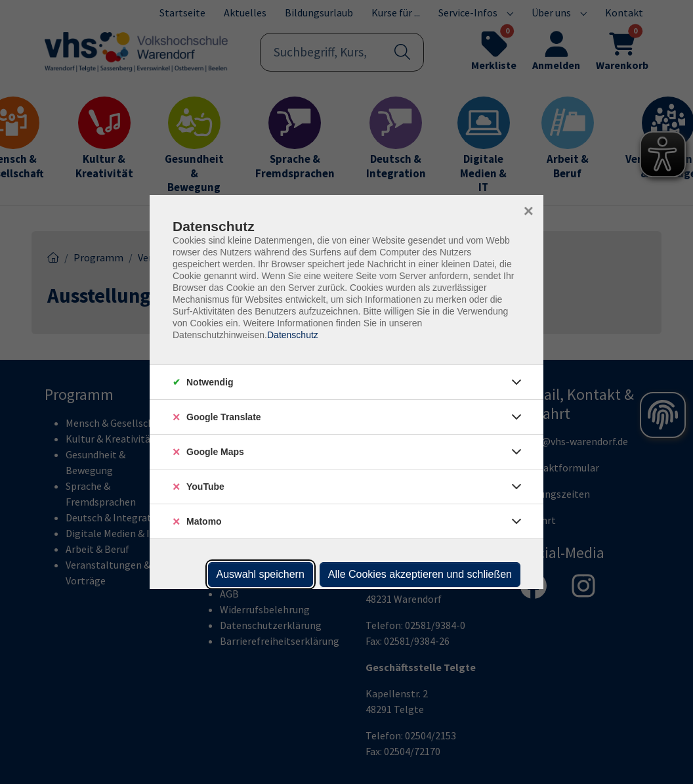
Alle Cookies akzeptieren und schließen (420, 574)
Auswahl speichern (261, 574)
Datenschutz (293, 335)
